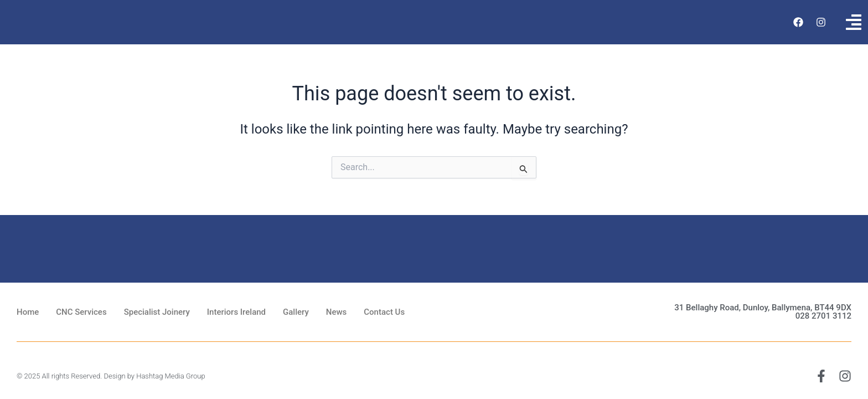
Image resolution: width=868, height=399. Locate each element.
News (337, 312)
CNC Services (81, 312)
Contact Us (384, 312)
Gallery (296, 312)
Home (28, 312)
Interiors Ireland (236, 312)
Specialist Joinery (157, 312)
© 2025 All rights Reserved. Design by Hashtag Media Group (111, 376)
